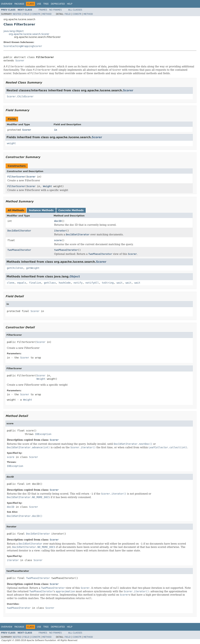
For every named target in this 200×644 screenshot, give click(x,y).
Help (70, 4)
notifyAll (92, 283)
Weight (47, 186)
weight (11, 143)
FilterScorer (16, 177)
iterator (60, 231)
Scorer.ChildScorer (20, 96)
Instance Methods (41, 210)
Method (47, 14)
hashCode (65, 283)
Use (39, 4)
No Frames (55, 10)
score (58, 240)
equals (22, 283)
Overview (7, 4)
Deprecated (58, 4)
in (56, 130)
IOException (43, 434)
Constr (36, 14)
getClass (50, 283)
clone (11, 283)
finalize (35, 283)
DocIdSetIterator (19, 231)
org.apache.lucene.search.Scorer (29, 34)
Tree (46, 4)
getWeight (33, 268)
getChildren (15, 268)
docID (58, 221)
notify (78, 283)
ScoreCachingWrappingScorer (23, 46)
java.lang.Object (14, 31)
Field (26, 14)
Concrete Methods (71, 210)
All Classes (75, 10)
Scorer (20, 61)
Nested (17, 14)
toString (108, 283)
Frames (43, 10)
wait (120, 283)
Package (19, 4)
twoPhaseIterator (66, 250)
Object (75, 276)
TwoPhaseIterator (19, 250)
